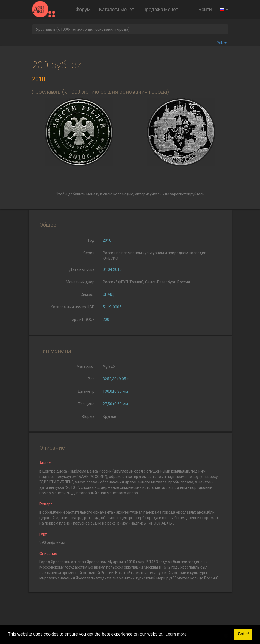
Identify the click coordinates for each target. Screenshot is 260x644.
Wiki (222, 43)
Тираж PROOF (82, 320)
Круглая (110, 416)
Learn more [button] (176, 634)
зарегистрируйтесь (187, 194)
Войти (205, 9)
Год (91, 240)
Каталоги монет (117, 9)
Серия (89, 253)
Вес (91, 379)
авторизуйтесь (148, 194)
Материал (85, 366)
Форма (88, 416)
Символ (88, 295)
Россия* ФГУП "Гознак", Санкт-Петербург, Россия (146, 282)
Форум (83, 9)
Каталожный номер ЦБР (73, 307)
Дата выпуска (82, 269)
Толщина (86, 404)
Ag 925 (109, 366)
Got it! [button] (243, 634)
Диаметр (86, 391)
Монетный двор (80, 282)
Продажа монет (160, 9)
